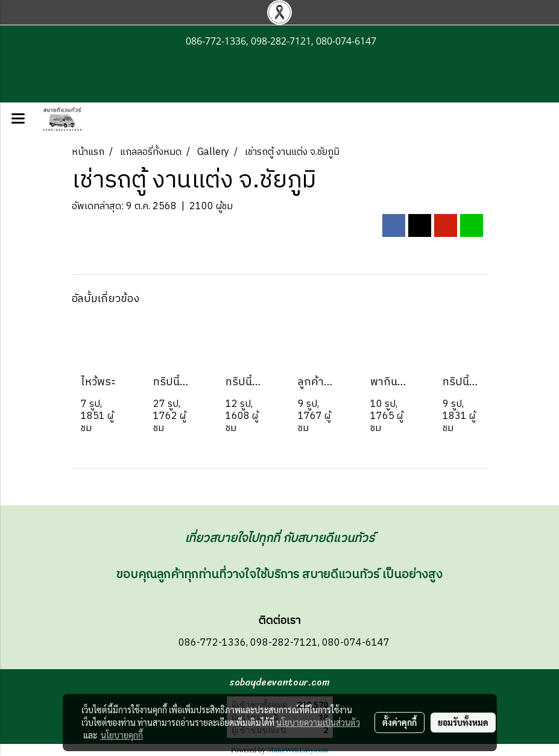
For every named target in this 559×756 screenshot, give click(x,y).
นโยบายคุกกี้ (122, 735)
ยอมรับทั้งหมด (463, 722)
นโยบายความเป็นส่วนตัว (318, 722)
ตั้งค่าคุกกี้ (400, 722)
